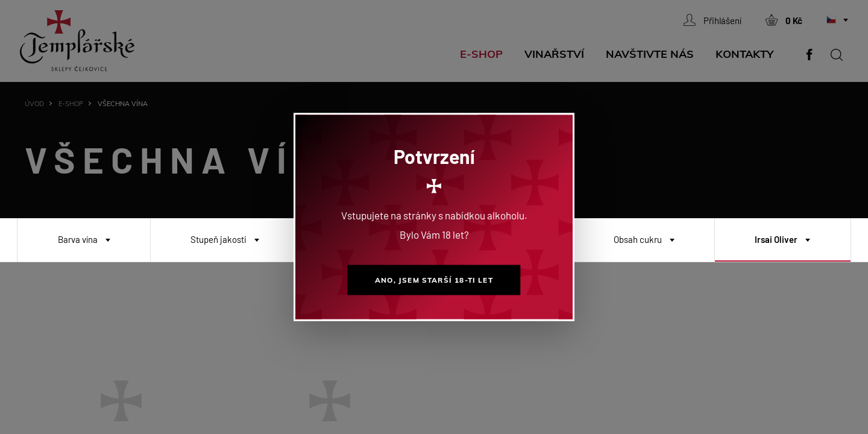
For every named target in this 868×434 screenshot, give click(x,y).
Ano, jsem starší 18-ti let (434, 280)
